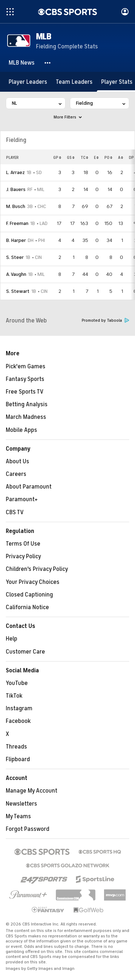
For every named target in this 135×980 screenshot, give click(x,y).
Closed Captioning (29, 595)
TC (84, 157)
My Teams (18, 816)
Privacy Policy (23, 556)
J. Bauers (16, 189)
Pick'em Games (26, 367)
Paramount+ (22, 499)
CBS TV (15, 512)
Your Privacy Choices (33, 582)
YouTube (17, 683)
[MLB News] (22, 63)
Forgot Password (28, 829)
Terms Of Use (23, 544)
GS (71, 157)
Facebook (18, 721)
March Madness (26, 417)
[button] (48, 63)
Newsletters (21, 804)
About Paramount (29, 487)
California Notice (27, 607)
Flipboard (18, 759)
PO (108, 157)
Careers (16, 474)
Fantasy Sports (25, 379)
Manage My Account (31, 791)
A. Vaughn (16, 274)
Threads (16, 747)
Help (12, 639)
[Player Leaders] (28, 82)
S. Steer (15, 257)
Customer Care (25, 652)
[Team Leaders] (74, 82)
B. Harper (16, 240)
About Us (17, 461)
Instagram (19, 708)
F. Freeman (17, 223)
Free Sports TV (25, 392)
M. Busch (16, 206)
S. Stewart (18, 291)
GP (57, 157)
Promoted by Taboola (105, 320)
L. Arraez (15, 172)
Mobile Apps (21, 430)
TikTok (14, 696)
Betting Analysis (27, 404)
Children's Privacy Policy (37, 569)
